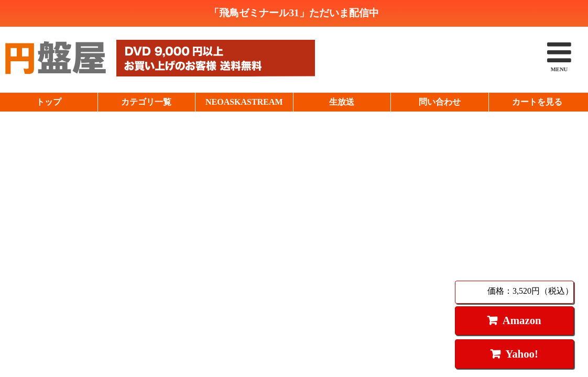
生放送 (342, 102)
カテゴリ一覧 (146, 102)
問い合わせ (440, 102)
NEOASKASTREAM (244, 102)
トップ (49, 102)
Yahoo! (521, 354)
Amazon (522, 320)
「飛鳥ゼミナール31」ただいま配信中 (294, 13)
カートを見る (537, 102)
